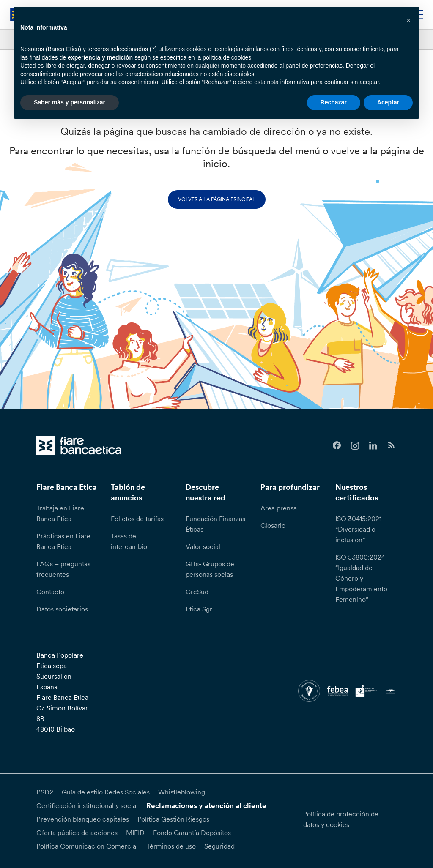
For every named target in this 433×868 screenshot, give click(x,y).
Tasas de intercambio (129, 541)
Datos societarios (62, 609)
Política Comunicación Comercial (87, 846)
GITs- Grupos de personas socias (210, 569)
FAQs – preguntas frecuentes (63, 569)
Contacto (50, 592)
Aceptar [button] (388, 102)
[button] (408, 20)
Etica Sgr (199, 609)
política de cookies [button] (227, 57)
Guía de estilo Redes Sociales (106, 792)
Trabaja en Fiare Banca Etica (60, 513)
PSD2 (45, 792)
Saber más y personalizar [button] (70, 102)
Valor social (203, 546)
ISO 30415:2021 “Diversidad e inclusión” (358, 529)
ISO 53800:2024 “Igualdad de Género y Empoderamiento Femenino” (361, 578)
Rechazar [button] (334, 102)
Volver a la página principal (217, 199)
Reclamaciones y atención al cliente (206, 805)
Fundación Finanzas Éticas (215, 524)
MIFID (135, 833)
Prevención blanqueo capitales (83, 819)
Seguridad (219, 846)
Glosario (273, 525)
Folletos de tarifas (137, 519)
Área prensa (279, 508)
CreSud (197, 592)
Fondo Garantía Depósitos (192, 833)
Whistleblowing (182, 792)
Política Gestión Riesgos (173, 819)
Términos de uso (171, 846)
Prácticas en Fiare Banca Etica (63, 541)
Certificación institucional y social (87, 805)
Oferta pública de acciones (77, 833)
